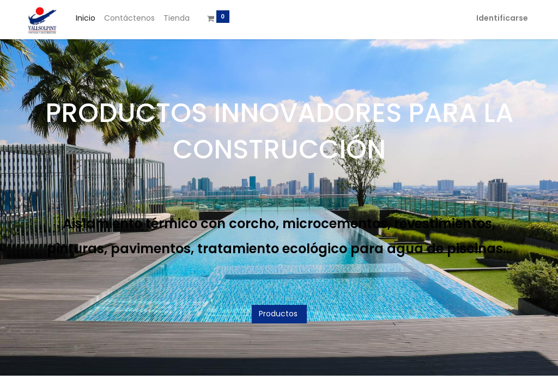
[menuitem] (86, 19)
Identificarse (502, 18)
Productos (279, 314)
